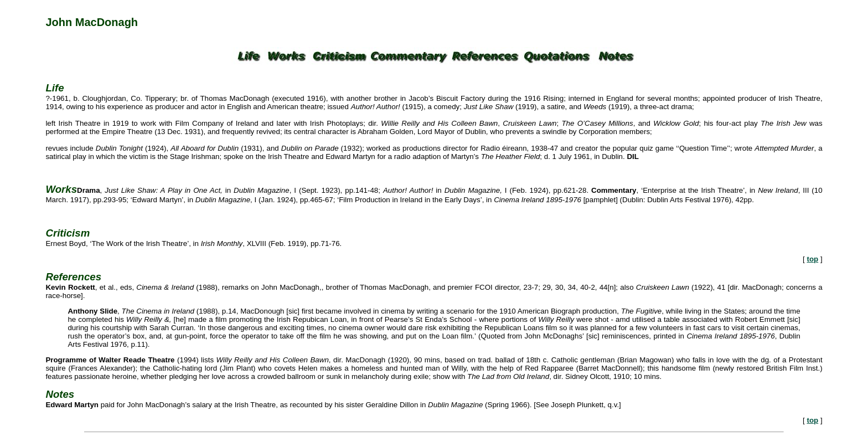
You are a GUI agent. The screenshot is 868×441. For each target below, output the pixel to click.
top (812, 259)
